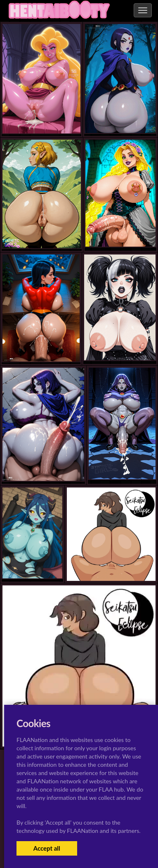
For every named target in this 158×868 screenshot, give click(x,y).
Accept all (47, 848)
